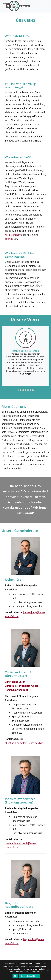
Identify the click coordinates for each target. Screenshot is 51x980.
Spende (9, 239)
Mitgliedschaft (13, 235)
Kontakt (8, 508)
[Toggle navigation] (46, 6)
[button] (18, 390)
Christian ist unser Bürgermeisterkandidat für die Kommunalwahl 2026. (21, 686)
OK (15, 976)
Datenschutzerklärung (29, 976)
